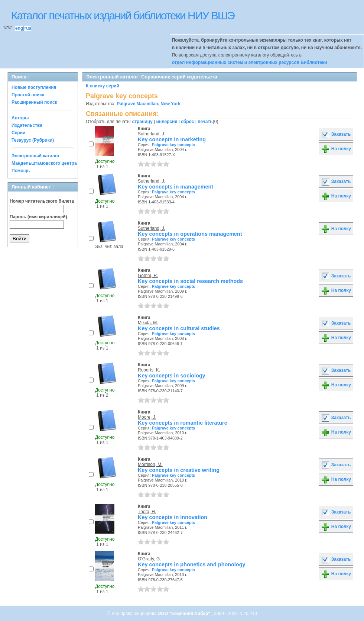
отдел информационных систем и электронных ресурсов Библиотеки (250, 62)
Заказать (336, 134)
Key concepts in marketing (172, 139)
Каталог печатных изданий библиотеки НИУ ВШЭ (123, 15)
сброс (187, 122)
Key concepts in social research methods (190, 281)
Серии (18, 133)
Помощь (21, 171)
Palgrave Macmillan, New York (149, 104)
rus (28, 28)
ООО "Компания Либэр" (184, 614)
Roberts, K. (149, 370)
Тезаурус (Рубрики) (33, 140)
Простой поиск (28, 95)
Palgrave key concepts (173, 145)
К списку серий (103, 86)
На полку (336, 149)
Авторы (20, 118)
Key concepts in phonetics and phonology (191, 564)
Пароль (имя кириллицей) (38, 217)
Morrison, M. (150, 464)
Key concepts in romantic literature (183, 423)
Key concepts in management (175, 187)
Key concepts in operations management (190, 234)
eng (19, 28)
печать (205, 122)
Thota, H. (147, 512)
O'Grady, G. (149, 559)
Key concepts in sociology (172, 376)
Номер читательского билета (42, 201)
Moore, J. (147, 417)
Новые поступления (34, 87)
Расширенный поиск (34, 102)
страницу (142, 122)
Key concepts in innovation (173, 517)
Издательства (27, 125)
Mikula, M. (148, 323)
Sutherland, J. (152, 134)
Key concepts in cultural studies (179, 328)
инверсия (167, 122)
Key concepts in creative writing (179, 470)
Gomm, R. (148, 276)
